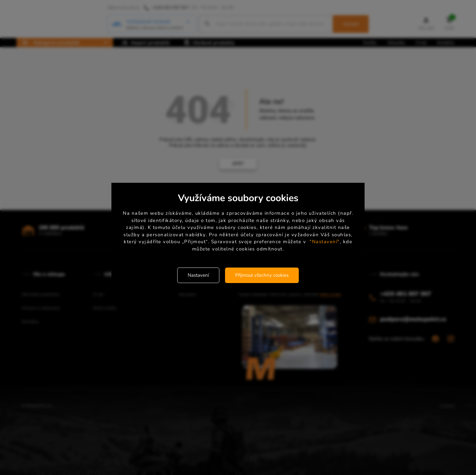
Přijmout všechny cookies (262, 275)
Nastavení (198, 275)
